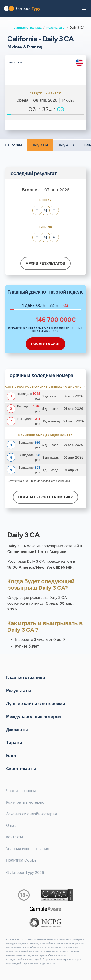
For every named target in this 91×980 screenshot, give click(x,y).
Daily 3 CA (40, 145)
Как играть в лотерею (25, 802)
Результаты (56, 27)
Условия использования (28, 849)
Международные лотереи (33, 716)
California (13, 145)
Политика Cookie (21, 860)
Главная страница (27, 27)
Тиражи (14, 742)
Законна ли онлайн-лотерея (31, 814)
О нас (11, 826)
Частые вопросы (21, 791)
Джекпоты (17, 729)
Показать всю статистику (45, 497)
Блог (11, 755)
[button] (84, 8)
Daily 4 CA (66, 145)
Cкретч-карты (21, 768)
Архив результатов (45, 263)
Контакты (14, 837)
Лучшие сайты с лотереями (36, 703)
